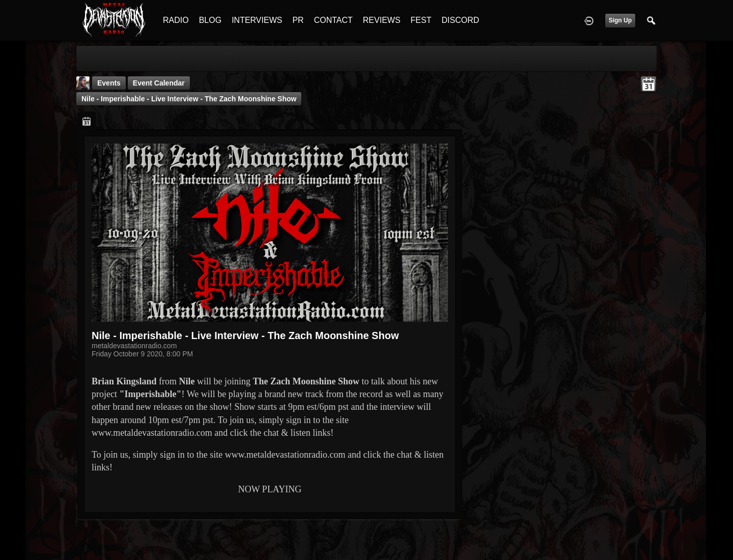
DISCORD (460, 20)
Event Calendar (159, 83)
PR (298, 20)
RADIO (176, 20)
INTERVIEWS (257, 20)
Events (109, 83)
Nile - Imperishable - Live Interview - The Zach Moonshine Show (189, 99)
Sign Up (620, 20)
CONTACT (333, 20)
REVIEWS (382, 20)
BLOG (210, 20)
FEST (421, 20)
